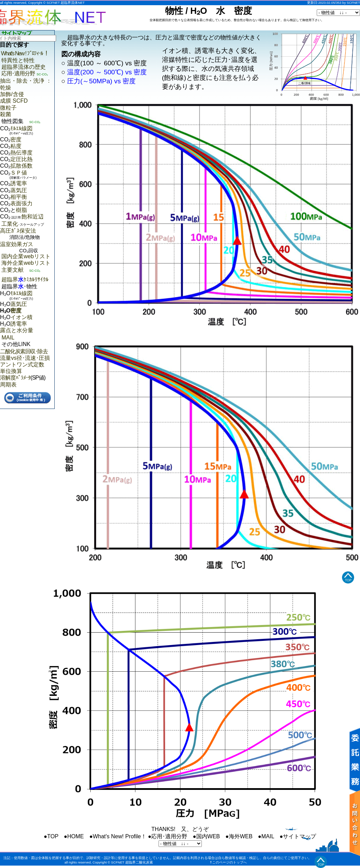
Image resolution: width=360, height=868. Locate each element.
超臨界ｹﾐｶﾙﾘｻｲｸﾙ (25, 279)
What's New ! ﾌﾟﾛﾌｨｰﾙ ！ (25, 53)
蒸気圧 (19, 190)
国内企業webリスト (26, 256)
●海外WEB (239, 836)
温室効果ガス (27, 248)
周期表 (8, 385)
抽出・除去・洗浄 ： (26, 81)
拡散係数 (21, 166)
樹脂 (21, 210)
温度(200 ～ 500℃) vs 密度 (107, 72)
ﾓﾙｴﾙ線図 (21, 128)
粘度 (16, 146)
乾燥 (6, 88)
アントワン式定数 (22, 365)
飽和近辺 (27, 217)
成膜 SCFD (14, 101)
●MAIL (266, 836)
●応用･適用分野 (168, 836)
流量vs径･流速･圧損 (25, 358)
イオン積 (21, 317)
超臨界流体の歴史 (24, 67)
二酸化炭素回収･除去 (24, 351)
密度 (16, 139)
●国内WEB (206, 836)
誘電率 (19, 183)
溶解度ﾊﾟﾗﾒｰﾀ (15, 378)
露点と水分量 (17, 330)
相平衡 (19, 197)
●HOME (74, 836)
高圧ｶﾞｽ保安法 (27, 235)
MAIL (8, 338)
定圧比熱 (21, 159)
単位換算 (11, 371)
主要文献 (12, 270)
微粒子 (8, 108)
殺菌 (6, 114)
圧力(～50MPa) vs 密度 (101, 81)
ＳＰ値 (19, 173)
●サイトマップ (298, 836)
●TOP (51, 836)
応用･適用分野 (18, 73)
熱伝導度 (21, 153)
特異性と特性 (18, 60)
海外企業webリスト (26, 263)
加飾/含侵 (12, 94)
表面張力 (21, 203)
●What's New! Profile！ (118, 836)
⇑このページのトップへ (228, 862)
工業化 (23, 224)
